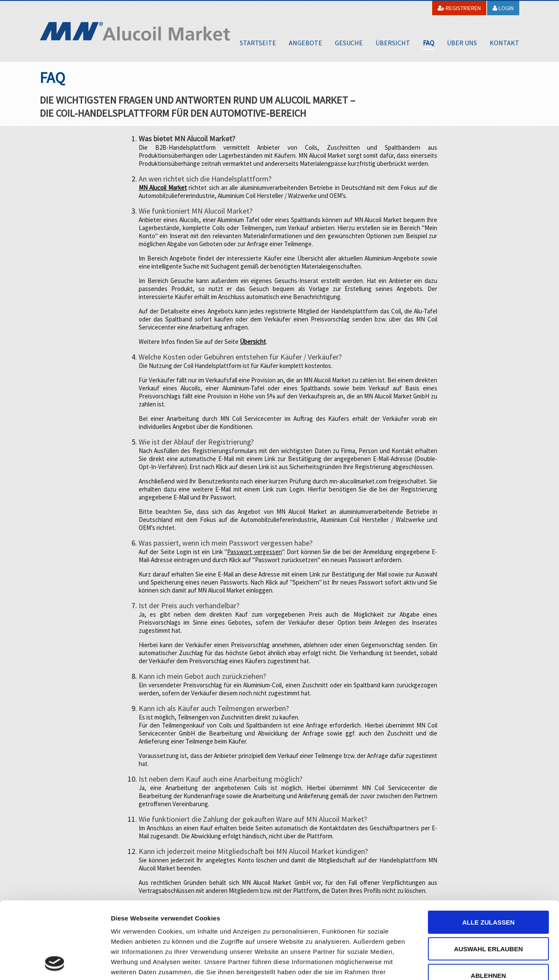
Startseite (258, 43)
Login (503, 8)
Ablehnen (488, 903)
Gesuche (349, 43)
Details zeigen (450, 963)
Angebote (306, 43)
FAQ (429, 43)
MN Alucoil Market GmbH (135, 31)
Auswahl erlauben (488, 877)
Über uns (462, 43)
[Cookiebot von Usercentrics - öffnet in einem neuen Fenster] (55, 964)
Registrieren (459, 8)
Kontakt (504, 43)
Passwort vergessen (254, 552)
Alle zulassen (488, 850)
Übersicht (393, 43)
